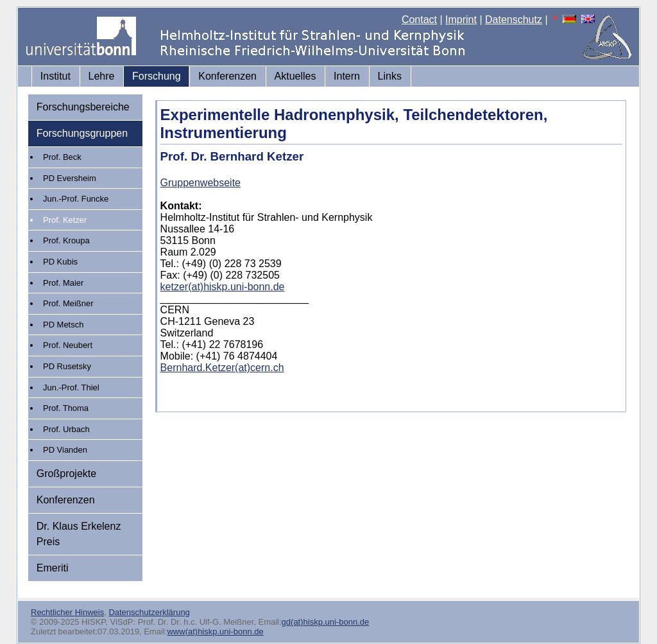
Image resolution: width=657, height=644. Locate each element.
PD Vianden (65, 450)
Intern (347, 76)
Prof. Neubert (68, 345)
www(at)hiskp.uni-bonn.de (215, 631)
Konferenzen (227, 76)
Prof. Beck (62, 157)
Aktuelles (295, 76)
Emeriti (53, 568)
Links (390, 76)
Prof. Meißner (68, 303)
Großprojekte (66, 474)
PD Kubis (60, 262)
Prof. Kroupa (66, 240)
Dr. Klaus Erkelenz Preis (79, 534)
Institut (55, 76)
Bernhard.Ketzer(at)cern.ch (222, 368)
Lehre (102, 76)
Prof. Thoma (66, 408)
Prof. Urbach (66, 429)
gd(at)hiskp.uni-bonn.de (326, 622)
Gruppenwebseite (201, 183)
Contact (419, 20)
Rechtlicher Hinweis (67, 612)
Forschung (157, 76)
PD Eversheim (70, 178)
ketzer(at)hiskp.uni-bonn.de (223, 287)
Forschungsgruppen (82, 133)
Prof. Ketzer (65, 220)
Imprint (461, 20)
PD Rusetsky (67, 366)
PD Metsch (63, 325)
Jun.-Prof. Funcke (76, 199)
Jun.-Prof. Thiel (71, 387)
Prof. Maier (63, 283)
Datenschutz (514, 20)
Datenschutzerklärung (149, 612)
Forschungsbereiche (83, 107)
